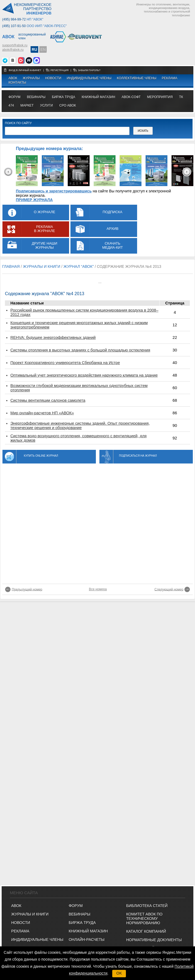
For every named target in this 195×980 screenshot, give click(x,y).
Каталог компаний (146, 931)
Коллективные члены (137, 78)
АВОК (13, 78)
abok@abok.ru (13, 50)
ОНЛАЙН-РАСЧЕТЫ (86, 940)
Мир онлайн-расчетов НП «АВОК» (42, 413)
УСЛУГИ (47, 105)
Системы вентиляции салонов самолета (48, 400)
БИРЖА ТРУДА (82, 923)
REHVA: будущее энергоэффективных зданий (53, 338)
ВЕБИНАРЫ (79, 914)
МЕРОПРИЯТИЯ (160, 97)
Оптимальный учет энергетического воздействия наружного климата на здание (84, 375)
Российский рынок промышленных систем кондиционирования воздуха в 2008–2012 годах (84, 312)
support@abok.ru (15, 45)
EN (43, 49)
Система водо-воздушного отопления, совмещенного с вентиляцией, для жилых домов (79, 438)
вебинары (36, 97)
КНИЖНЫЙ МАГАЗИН (88, 931)
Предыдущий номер (27, 589)
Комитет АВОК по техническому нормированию (144, 919)
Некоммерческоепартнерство (33, 9)
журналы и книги (42, 266)
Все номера (98, 589)
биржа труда (63, 97)
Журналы (31, 78)
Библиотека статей (147, 906)
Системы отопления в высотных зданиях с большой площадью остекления (80, 350)
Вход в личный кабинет (25, 70)
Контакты (17, 83)
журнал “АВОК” (79, 266)
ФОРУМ (14, 97)
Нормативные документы (154, 940)
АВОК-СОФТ (131, 97)
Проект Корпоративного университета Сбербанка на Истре (65, 363)
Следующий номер (169, 589)
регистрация (60, 70)
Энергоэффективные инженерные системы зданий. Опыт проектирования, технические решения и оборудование (80, 426)
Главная (11, 266)
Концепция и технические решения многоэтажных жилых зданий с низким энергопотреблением (79, 325)
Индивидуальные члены (89, 78)
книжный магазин (98, 97)
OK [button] (119, 973)
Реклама (169, 78)
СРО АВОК (68, 105)
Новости (53, 78)
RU (34, 49)
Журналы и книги (30, 914)
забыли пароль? (89, 70)
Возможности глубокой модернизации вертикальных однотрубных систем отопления (79, 388)
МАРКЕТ (27, 105)
